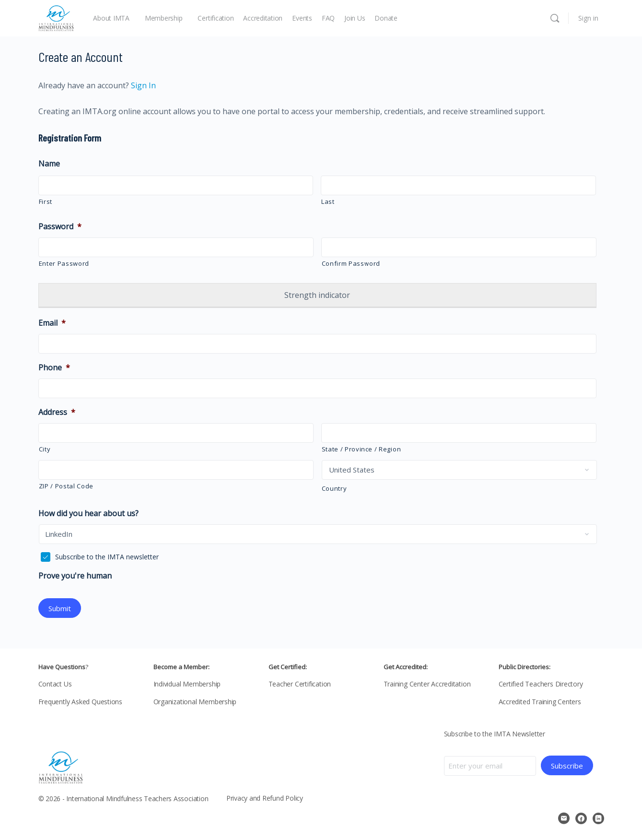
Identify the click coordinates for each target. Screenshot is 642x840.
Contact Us (55, 683)
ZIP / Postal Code (66, 486)
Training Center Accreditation (427, 683)
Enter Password (64, 263)
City (45, 449)
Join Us (355, 18)
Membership (164, 18)
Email (52, 323)
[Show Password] (300, 248)
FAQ (328, 18)
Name (49, 164)
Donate (386, 18)
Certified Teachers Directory (541, 683)
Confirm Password (351, 263)
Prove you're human (75, 576)
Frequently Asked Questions (81, 701)
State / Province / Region (362, 449)
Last (328, 201)
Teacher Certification (300, 683)
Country (334, 488)
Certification (216, 18)
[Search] (555, 18)
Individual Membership (187, 683)
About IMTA (111, 18)
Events (302, 18)
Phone (54, 368)
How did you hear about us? (88, 514)
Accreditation (263, 18)
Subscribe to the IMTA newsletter (107, 557)
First (46, 201)
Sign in (588, 18)
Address (57, 412)
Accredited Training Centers (540, 701)
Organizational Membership (195, 701)
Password (60, 227)
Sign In (142, 85)
